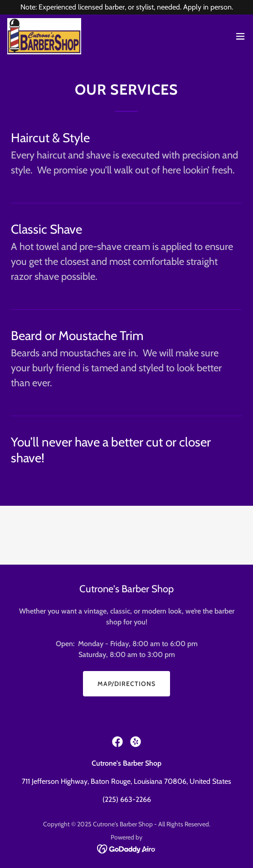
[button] (240, 36)
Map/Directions (126, 684)
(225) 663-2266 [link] (127, 799)
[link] (44, 36)
